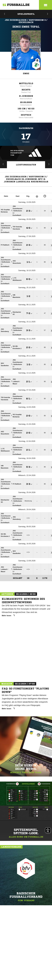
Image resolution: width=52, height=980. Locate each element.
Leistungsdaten (26, 165)
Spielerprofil (26, 14)
